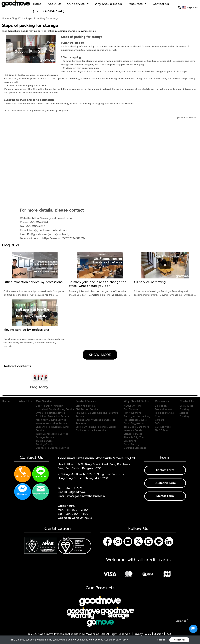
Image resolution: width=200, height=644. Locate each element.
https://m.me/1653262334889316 (64, 238)
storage (73, 31)
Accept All (179, 640)
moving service (87, 31)
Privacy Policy (120, 640)
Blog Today (39, 387)
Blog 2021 (17, 18)
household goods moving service (27, 31)
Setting (161, 640)
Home (5, 18)
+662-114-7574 (73, 488)
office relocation (57, 31)
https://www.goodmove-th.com (52, 218)
